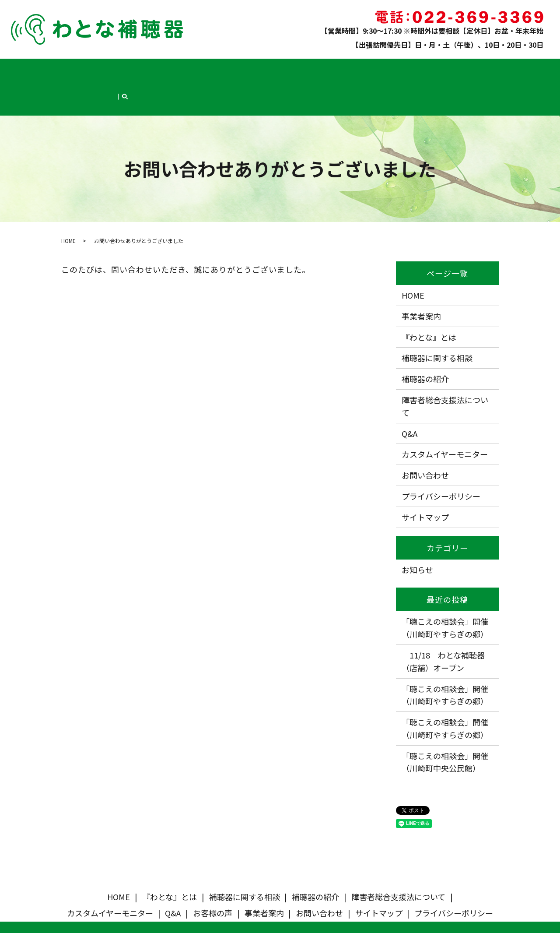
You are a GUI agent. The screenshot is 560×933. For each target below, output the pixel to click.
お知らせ (417, 533)
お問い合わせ (479, 69)
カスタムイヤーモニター (331, 69)
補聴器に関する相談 (148, 69)
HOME (58, 69)
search (507, 69)
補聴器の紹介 (198, 69)
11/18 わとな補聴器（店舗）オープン (443, 625)
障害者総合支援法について (257, 69)
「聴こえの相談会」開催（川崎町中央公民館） (445, 726)
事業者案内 (440, 69)
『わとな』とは (94, 69)
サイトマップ (425, 481)
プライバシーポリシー (441, 460)
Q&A (376, 69)
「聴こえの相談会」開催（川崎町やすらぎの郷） (445, 592)
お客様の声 (404, 69)
